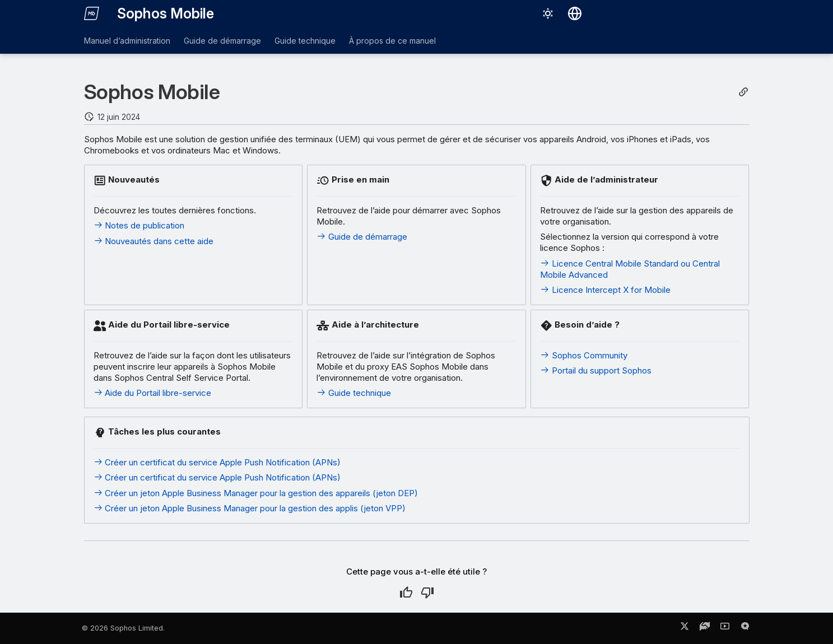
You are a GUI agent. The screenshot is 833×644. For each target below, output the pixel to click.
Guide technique (305, 41)
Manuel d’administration (127, 41)
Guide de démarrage (222, 41)
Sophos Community (584, 355)
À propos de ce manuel (392, 41)
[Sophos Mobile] (92, 13)
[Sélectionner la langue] (575, 13)
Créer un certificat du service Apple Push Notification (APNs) (217, 462)
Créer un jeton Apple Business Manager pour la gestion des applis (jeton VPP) (250, 508)
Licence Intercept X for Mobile (605, 290)
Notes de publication (139, 225)
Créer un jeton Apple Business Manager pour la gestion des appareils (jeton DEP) (256, 493)
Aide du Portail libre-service (153, 393)
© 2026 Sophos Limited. (123, 628)
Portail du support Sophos (596, 370)
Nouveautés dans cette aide (154, 241)
